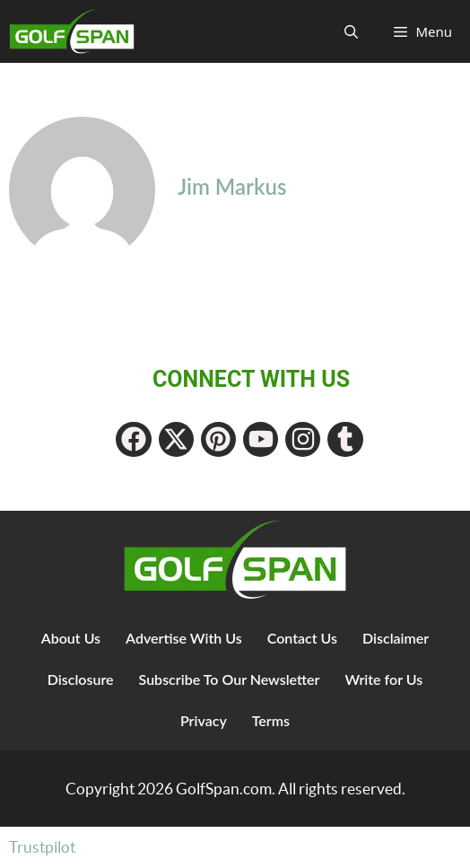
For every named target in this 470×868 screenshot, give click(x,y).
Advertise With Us (184, 638)
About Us (71, 638)
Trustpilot (42, 847)
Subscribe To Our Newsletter (230, 679)
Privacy (204, 720)
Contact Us (302, 638)
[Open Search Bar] (351, 31)
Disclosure (81, 679)
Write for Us (383, 679)
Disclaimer (396, 638)
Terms (271, 720)
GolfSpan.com (224, 789)
